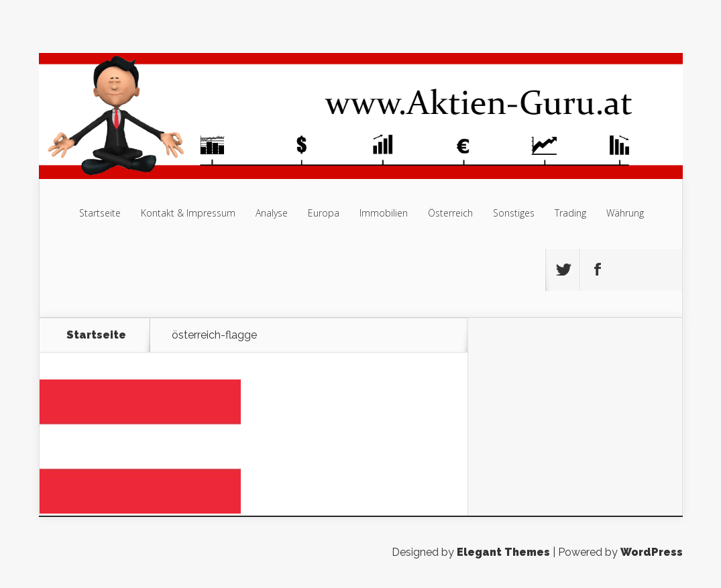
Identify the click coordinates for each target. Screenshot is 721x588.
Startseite (100, 213)
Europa (324, 213)
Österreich (450, 213)
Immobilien (384, 213)
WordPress (652, 552)
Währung (625, 213)
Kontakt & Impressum (188, 213)
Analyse (272, 213)
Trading (570, 213)
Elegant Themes (503, 552)
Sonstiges (514, 213)
